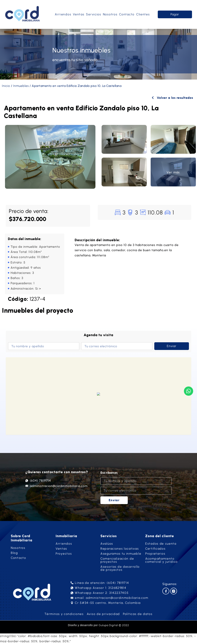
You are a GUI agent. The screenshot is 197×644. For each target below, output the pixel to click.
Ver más (173, 172)
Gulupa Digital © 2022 (114, 625)
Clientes (143, 14)
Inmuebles (21, 86)
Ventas (79, 14)
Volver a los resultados (172, 98)
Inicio (6, 86)
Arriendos (63, 14)
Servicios (93, 14)
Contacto (127, 14)
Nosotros (110, 14)
